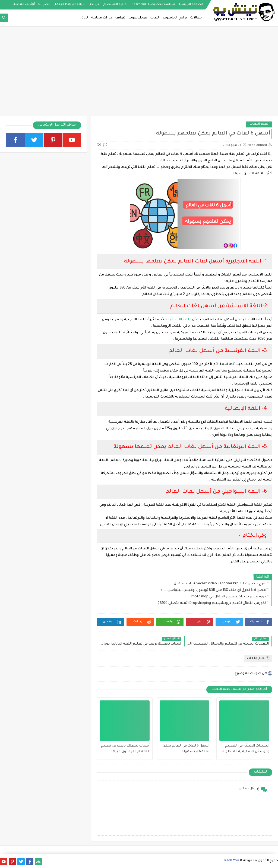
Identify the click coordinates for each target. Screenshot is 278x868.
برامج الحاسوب (175, 18)
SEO (85, 18)
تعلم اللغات (259, 124)
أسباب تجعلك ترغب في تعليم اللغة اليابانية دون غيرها (125, 749)
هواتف (120, 18)
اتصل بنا (44, 4)
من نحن (94, 4)
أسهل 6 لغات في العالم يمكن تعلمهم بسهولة (186, 749)
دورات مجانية (102, 18)
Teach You (231, 861)
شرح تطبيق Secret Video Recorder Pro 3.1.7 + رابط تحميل (220, 584)
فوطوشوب (138, 18)
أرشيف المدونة (24, 4)
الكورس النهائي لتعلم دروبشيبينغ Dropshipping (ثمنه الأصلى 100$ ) (212, 603)
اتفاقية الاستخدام (116, 4)
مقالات (196, 18)
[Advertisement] (139, 74)
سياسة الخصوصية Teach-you (153, 4)
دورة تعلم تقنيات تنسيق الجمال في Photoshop (229, 597)
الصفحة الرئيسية (191, 4)
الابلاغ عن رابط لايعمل (69, 4)
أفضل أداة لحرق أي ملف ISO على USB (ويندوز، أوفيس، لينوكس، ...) (214, 590)
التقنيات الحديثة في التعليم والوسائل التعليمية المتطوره (246, 749)
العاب (155, 18)
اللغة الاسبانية (180, 320)
